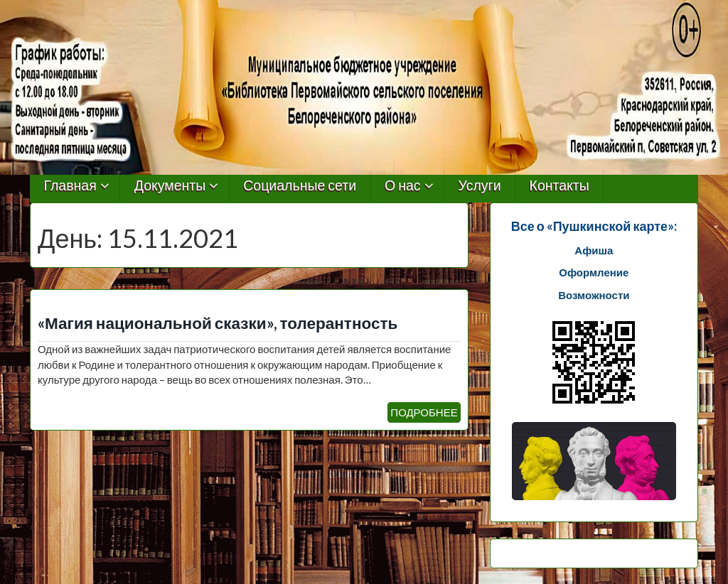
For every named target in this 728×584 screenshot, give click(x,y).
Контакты (560, 186)
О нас (403, 186)
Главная (70, 186)
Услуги (480, 186)
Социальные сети (300, 186)
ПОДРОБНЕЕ (424, 412)
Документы (170, 186)
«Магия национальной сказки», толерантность (218, 323)
